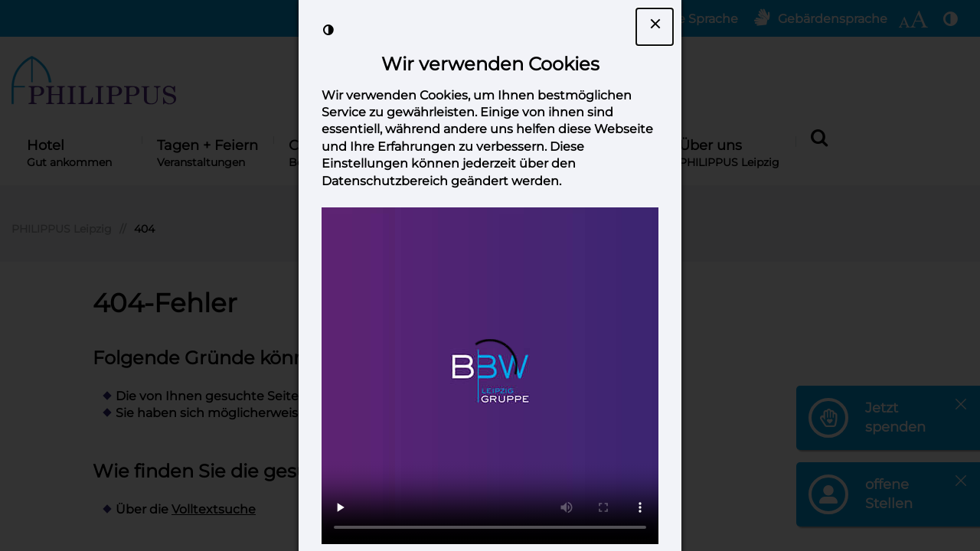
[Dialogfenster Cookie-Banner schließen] (655, 27)
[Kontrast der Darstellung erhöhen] (328, 30)
